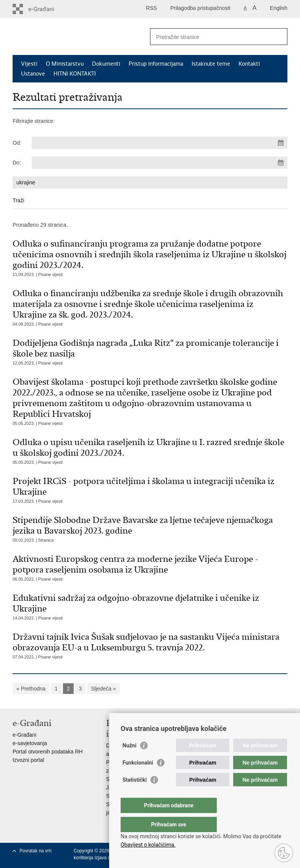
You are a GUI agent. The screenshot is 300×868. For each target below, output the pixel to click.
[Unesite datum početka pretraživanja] (160, 143)
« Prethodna (31, 689)
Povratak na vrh (35, 851)
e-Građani (24, 735)
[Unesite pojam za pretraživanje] (210, 37)
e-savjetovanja (30, 743)
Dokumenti (106, 64)
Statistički (135, 795)
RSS (151, 8)
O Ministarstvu (65, 64)
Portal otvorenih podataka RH (48, 752)
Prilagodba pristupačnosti (200, 8)
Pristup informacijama (156, 64)
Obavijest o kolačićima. (148, 845)
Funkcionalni (138, 778)
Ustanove (33, 74)
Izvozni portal (28, 760)
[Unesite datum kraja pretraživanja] (160, 163)
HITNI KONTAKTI (75, 74)
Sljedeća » (103, 689)
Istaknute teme (211, 64)
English (279, 8)
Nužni (129, 761)
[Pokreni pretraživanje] (279, 37)
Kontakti (249, 64)
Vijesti (29, 64)
